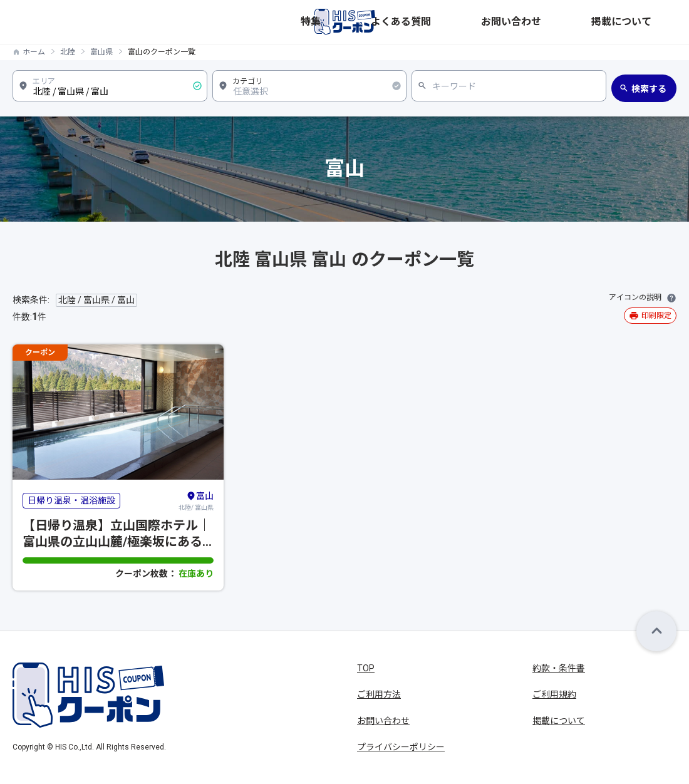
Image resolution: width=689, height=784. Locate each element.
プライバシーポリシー (401, 747)
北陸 (68, 52)
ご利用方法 (379, 694)
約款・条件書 (559, 668)
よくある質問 (515, 22)
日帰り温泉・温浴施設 (71, 500)
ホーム (34, 52)
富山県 (101, 52)
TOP (366, 668)
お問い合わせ (583, 22)
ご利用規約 (554, 694)
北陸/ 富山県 (196, 500)
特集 (465, 22)
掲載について (650, 22)
